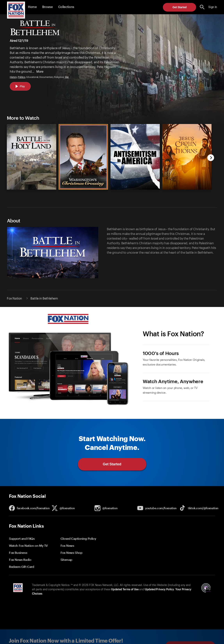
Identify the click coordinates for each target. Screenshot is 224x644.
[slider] (108, 154)
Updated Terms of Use (125, 590)
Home (32, 7)
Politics (22, 77)
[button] (202, 7)
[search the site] (202, 7)
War (67, 77)
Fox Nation (14, 299)
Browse (47, 7)
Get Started (179, 7)
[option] (30, 154)
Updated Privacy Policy (159, 590)
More (40, 72)
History (13, 77)
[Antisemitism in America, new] (135, 189)
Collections (66, 7)
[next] (211, 158)
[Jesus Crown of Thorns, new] (187, 189)
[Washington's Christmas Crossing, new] (83, 189)
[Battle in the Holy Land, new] (32, 189)
